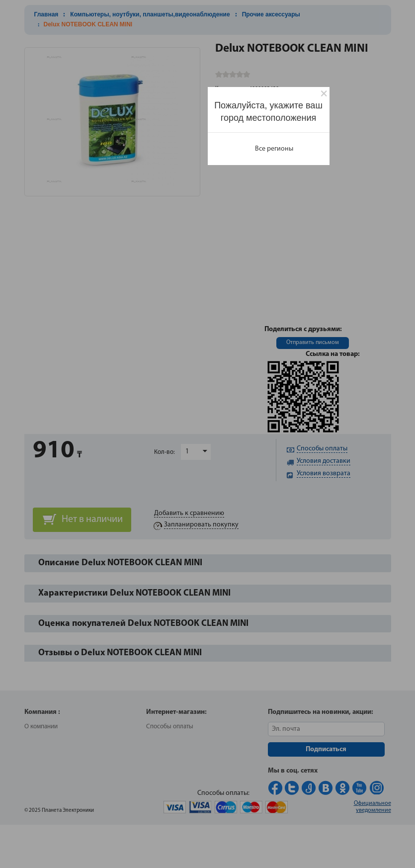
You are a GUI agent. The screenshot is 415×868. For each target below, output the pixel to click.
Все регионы (274, 149)
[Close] (324, 94)
